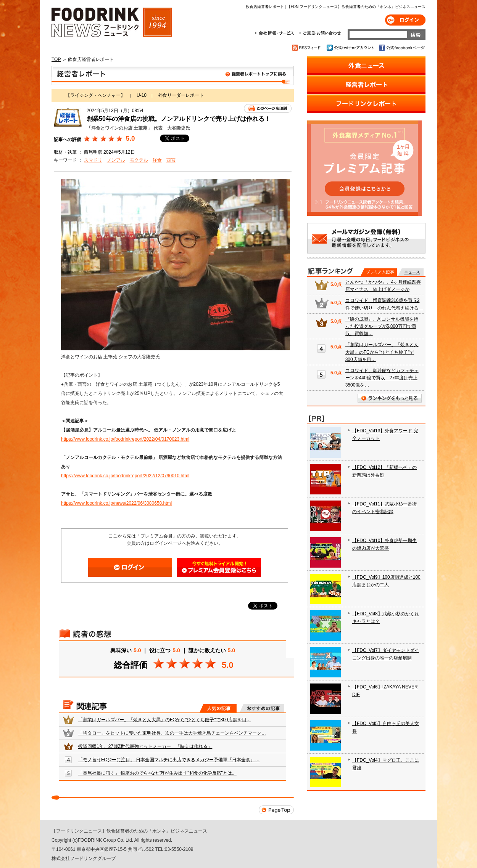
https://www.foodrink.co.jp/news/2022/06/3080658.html (116, 503)
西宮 (171, 160)
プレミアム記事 (379, 272)
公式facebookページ (401, 48)
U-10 (142, 95)
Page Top (276, 810)
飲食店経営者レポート (173, 75)
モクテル (139, 160)
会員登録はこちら (219, 567)
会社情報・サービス (276, 33)
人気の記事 (218, 708)
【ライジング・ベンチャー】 (95, 95)
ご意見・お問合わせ (320, 33)
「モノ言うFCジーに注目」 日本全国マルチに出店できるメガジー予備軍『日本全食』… (169, 760)
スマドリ (93, 160)
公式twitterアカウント (351, 48)
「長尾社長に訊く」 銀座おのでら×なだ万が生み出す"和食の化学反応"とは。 (157, 773)
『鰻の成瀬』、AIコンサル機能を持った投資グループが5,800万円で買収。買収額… (382, 326)
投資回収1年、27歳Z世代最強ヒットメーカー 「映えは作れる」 (145, 746)
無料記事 (411, 272)
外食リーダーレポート (181, 95)
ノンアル (116, 160)
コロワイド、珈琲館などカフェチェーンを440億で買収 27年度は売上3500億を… (382, 378)
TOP (56, 59)
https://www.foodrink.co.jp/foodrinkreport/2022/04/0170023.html (125, 439)
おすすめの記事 (262, 708)
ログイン (405, 20)
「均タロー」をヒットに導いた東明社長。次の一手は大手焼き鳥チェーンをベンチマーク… (172, 733)
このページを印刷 (268, 108)
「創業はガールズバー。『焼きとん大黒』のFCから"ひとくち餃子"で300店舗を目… (165, 720)
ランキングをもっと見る (390, 398)
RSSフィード (307, 48)
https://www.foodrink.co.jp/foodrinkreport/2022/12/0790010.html (125, 476)
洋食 (157, 160)
